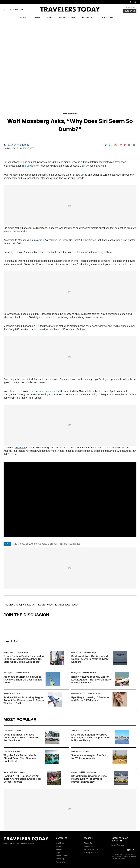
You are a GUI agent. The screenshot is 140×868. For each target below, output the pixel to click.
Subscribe (130, 11)
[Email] (129, 145)
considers (20, 448)
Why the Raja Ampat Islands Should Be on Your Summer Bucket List (20, 758)
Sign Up (131, 850)
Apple (34, 544)
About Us (88, 843)
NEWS (23, 17)
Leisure (59, 849)
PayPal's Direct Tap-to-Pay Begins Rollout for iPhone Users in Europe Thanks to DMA (24, 700)
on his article (37, 240)
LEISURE (36, 17)
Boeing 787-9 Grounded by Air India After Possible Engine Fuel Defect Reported (22, 779)
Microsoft (52, 544)
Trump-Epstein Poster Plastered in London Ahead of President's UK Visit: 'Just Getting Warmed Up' (24, 659)
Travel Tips (61, 859)
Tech (18, 693)
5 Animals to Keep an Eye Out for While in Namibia (89, 757)
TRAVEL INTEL (107, 17)
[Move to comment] (134, 145)
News (19, 731)
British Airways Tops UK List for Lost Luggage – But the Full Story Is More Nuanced (91, 680)
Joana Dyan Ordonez (18, 145)
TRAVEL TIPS (88, 17)
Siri (84, 166)
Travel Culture (62, 856)
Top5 (58, 852)
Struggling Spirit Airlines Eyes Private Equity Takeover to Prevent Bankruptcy (89, 779)
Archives (60, 843)
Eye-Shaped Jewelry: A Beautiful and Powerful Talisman (90, 699)
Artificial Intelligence (70, 544)
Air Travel (92, 772)
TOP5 (49, 17)
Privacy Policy (90, 852)
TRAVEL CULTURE (67, 17)
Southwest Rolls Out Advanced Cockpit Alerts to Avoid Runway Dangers (90, 659)
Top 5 (87, 751)
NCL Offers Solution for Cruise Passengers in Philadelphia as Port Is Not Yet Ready (92, 738)
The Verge (27, 166)
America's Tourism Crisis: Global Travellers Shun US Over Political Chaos (23, 680)
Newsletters (131, 8)
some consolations (48, 391)
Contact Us (89, 846)
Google (42, 544)
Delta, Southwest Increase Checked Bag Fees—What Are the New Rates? (21, 738)
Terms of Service (91, 849)
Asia (19, 751)
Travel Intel (61, 862)
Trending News (70, 113)
